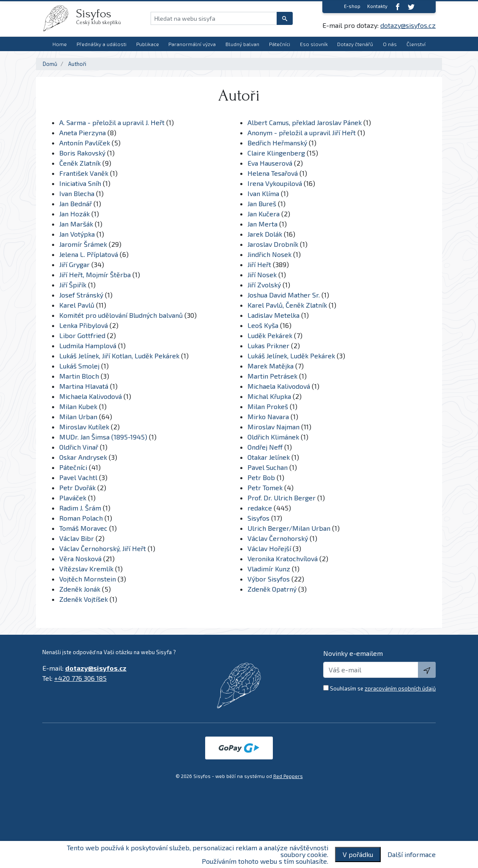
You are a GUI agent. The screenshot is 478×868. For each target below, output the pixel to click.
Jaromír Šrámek (83, 244)
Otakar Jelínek (269, 457)
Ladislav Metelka (273, 315)
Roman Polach (81, 518)
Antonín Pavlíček (85, 143)
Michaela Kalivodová (279, 386)
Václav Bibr (77, 538)
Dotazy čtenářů (355, 44)
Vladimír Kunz (269, 569)
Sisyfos (258, 518)
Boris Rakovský (82, 153)
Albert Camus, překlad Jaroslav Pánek (305, 122)
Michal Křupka (269, 396)
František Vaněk (84, 173)
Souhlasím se (383, 688)
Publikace (148, 44)
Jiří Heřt (259, 264)
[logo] (59, 18)
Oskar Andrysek (83, 457)
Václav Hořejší (269, 548)
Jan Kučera (264, 214)
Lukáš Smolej (79, 366)
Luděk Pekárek (270, 335)
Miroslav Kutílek (84, 427)
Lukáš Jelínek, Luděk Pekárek (291, 356)
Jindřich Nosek (269, 254)
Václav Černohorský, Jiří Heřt (103, 548)
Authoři (77, 64)
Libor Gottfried (82, 335)
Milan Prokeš (268, 406)
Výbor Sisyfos (269, 579)
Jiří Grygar (74, 264)
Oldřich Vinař (79, 447)
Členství (416, 44)
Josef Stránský (81, 295)
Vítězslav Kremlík (86, 569)
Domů (50, 64)
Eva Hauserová (270, 163)
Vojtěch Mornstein (88, 579)
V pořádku (358, 854)
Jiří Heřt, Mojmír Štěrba (95, 274)
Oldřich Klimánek (273, 437)
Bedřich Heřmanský (277, 143)
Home (60, 44)
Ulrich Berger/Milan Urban (289, 528)
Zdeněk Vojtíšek (84, 599)
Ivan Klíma (263, 193)
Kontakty (377, 6)
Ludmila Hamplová (88, 345)
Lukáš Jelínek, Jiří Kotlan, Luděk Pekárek (119, 356)
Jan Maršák (76, 224)
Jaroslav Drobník (273, 244)
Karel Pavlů (77, 305)
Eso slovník (314, 44)
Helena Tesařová (273, 173)
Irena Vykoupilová (275, 183)
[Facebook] (398, 7)
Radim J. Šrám (80, 508)
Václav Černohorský (278, 538)
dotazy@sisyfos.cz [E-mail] (408, 25)
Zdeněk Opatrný (272, 589)
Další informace (412, 854)
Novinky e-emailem (353, 653)
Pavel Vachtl (78, 477)
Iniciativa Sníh (80, 183)
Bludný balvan (242, 44)
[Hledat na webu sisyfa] (214, 18)
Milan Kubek (78, 406)
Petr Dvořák (77, 487)
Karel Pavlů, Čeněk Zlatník (287, 305)
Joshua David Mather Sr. (284, 295)
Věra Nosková (80, 558)
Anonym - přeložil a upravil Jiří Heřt (302, 132)
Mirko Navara (268, 416)
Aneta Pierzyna (82, 132)
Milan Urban (78, 416)
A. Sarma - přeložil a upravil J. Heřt (112, 122)
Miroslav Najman (273, 427)
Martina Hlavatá (84, 386)
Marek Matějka (271, 366)
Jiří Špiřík (73, 285)
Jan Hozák (74, 214)
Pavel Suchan (268, 467)
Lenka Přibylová (84, 325)
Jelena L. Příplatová (89, 254)
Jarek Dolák (265, 234)
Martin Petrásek (272, 376)
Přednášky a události (102, 44)
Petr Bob (261, 477)
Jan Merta (262, 224)
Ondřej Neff (265, 447)
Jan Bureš (262, 203)
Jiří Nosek (262, 274)
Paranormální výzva (192, 44)
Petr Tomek (265, 487)
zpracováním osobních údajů (400, 688)
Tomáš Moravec (83, 528)
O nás (390, 44)
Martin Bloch (79, 376)
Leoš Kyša (263, 325)
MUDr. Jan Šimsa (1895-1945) (103, 437)
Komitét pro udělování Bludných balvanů (121, 315)
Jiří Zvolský (264, 285)
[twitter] (411, 7)
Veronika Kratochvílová (283, 558)
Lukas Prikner (268, 345)
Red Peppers (288, 776)
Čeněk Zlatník (80, 163)
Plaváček (73, 498)
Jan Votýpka (77, 234)
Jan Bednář (76, 203)
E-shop (352, 6)
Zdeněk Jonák (80, 589)
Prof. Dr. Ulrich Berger (282, 498)
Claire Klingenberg (276, 153)
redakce (260, 508)
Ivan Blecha (77, 193)
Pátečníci (280, 44)
